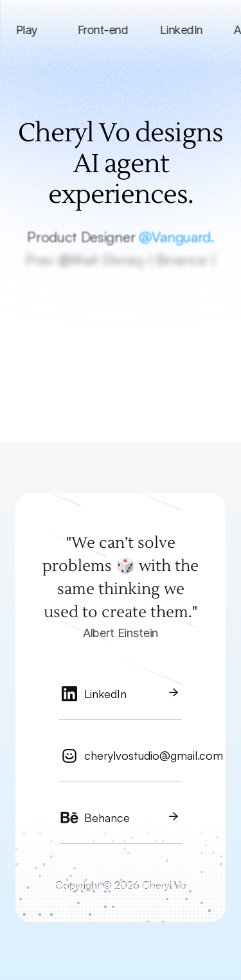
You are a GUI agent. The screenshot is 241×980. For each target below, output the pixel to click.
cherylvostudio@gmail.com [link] (154, 755)
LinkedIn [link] (105, 694)
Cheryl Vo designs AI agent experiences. (123, 164)
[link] (121, 699)
